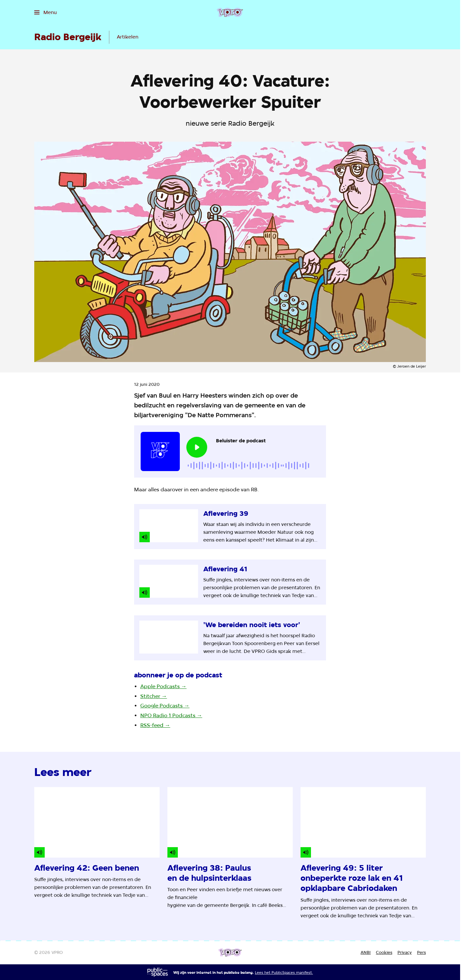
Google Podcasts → (165, 706)
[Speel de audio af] (197, 447)
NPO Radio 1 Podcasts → (171, 715)
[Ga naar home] (230, 12)
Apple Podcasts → (163, 686)
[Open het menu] (46, 12)
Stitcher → (154, 696)
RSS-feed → (155, 725)
